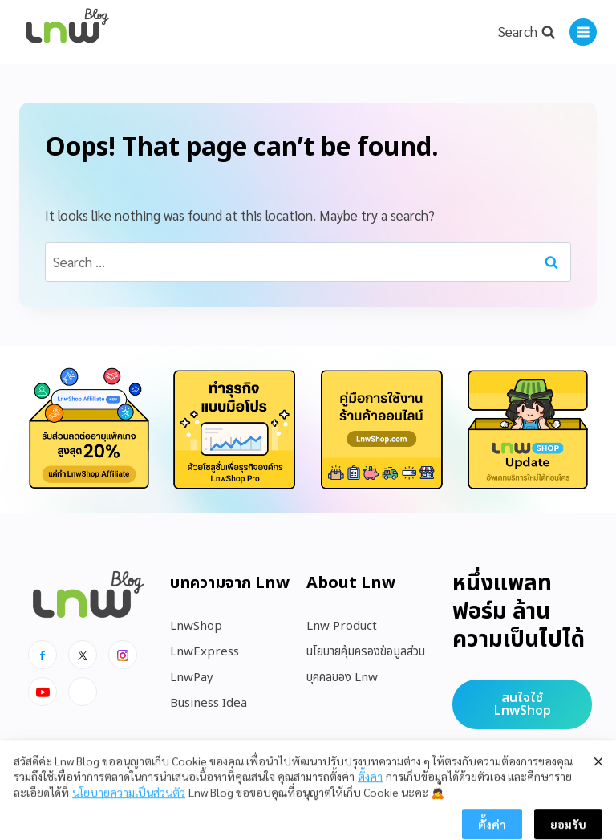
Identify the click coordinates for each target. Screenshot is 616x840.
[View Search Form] (526, 32)
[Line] (83, 692)
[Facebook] (43, 655)
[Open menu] (583, 32)
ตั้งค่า (370, 805)
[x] (83, 655)
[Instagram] (123, 655)
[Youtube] (43, 692)
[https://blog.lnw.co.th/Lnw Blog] (67, 32)
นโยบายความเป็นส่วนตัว (129, 821)
